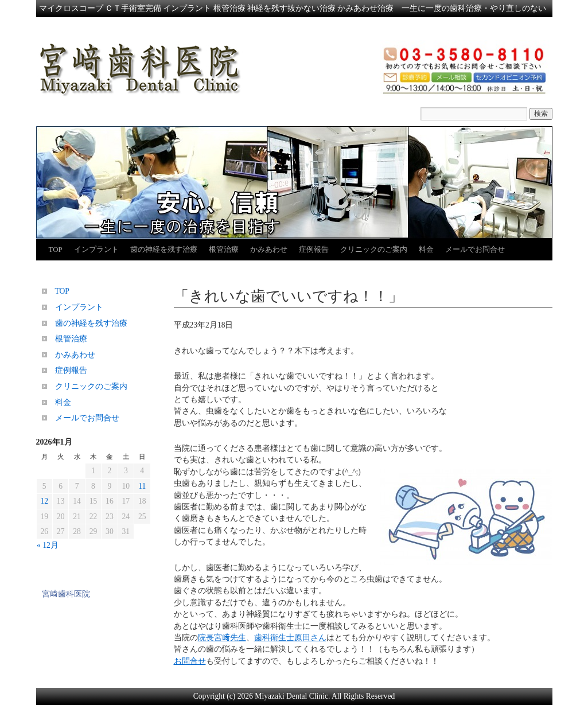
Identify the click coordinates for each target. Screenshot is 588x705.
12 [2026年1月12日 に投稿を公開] (44, 501)
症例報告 (314, 249)
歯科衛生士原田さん (290, 638)
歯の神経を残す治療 (164, 249)
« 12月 (48, 545)
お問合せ (190, 661)
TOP (56, 249)
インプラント (96, 249)
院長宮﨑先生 (222, 638)
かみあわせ (269, 249)
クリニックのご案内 (374, 249)
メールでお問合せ (475, 249)
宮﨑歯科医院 (66, 594)
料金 (426, 249)
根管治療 (224, 249)
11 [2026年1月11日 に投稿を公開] (142, 486)
